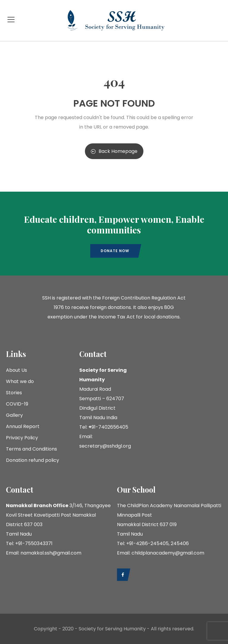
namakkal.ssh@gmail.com (51, 553)
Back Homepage (114, 151)
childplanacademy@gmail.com (168, 553)
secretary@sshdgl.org (105, 446)
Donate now (115, 251)
